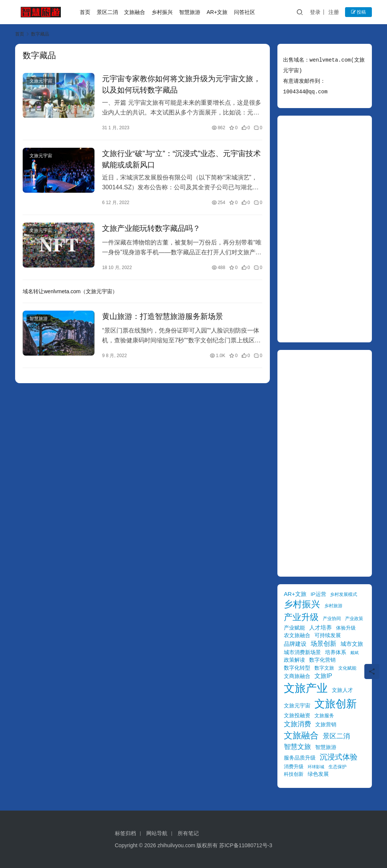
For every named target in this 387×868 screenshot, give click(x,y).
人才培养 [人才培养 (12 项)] (320, 627)
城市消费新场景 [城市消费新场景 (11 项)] (302, 652)
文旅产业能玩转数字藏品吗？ (151, 228)
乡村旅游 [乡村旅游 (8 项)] (333, 606)
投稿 (358, 12)
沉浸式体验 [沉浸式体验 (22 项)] (339, 757)
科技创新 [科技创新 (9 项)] (294, 774)
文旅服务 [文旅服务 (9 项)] (324, 716)
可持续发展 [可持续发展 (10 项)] (328, 635)
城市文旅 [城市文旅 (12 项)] (352, 644)
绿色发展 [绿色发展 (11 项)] (318, 774)
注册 (334, 12)
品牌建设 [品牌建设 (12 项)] (295, 644)
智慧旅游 (190, 12)
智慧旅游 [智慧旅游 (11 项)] (326, 747)
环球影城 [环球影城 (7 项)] (316, 767)
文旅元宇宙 (41, 81)
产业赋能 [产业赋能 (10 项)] (294, 628)
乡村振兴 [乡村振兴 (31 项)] (302, 604)
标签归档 (125, 833)
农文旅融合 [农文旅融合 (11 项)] (297, 635)
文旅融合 (135, 12)
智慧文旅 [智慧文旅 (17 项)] (297, 747)
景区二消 (107, 12)
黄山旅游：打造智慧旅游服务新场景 (163, 316)
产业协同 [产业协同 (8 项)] (332, 618)
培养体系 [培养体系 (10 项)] (336, 652)
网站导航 (157, 833)
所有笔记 (188, 833)
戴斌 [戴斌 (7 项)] (354, 653)
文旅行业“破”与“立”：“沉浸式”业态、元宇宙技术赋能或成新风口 (181, 159)
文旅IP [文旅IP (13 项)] (323, 676)
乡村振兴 (162, 12)
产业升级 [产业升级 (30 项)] (301, 617)
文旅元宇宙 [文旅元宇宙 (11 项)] (297, 706)
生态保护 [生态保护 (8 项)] (337, 767)
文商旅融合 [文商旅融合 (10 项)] (297, 676)
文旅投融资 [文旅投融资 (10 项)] (297, 716)
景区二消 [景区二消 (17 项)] (336, 736)
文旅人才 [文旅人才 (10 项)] (342, 690)
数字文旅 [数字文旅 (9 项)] (324, 668)
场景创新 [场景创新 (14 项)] (324, 644)
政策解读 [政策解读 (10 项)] (294, 660)
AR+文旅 (217, 12)
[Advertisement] (325, 229)
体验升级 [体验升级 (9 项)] (346, 628)
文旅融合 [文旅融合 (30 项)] (301, 735)
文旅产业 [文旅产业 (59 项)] (306, 688)
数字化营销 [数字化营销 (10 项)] (322, 660)
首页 (85, 12)
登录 (315, 12)
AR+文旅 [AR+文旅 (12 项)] (295, 594)
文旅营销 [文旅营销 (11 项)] (326, 724)
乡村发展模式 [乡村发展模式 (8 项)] (344, 594)
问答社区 (245, 12)
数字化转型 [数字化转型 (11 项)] (297, 668)
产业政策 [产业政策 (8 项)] (354, 618)
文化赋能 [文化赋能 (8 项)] (347, 668)
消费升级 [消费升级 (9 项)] (294, 767)
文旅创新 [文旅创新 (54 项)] (336, 704)
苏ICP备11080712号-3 (246, 845)
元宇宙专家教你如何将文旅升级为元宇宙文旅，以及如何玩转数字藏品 (181, 84)
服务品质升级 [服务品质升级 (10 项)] (300, 758)
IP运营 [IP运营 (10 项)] (318, 594)
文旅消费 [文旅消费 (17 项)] (297, 724)
